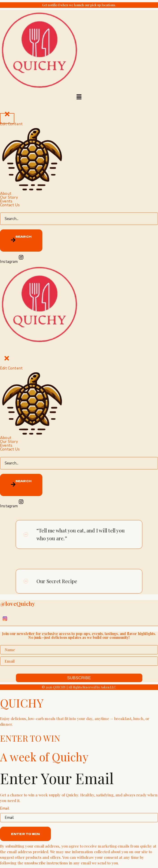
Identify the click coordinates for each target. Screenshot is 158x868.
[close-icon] (7, 118)
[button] (79, 97)
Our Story (9, 197)
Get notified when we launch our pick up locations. (79, 5)
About (6, 194)
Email (5, 808)
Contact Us (10, 205)
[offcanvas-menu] (79, 106)
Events (6, 201)
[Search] (21, 241)
